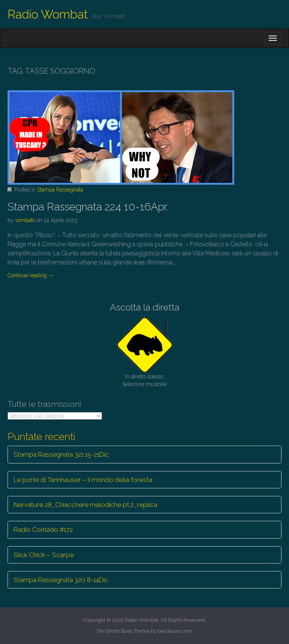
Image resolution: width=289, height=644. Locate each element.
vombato (25, 220)
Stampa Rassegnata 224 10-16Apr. (88, 207)
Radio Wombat (48, 14)
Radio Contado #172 (43, 530)
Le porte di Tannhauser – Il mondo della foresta (83, 480)
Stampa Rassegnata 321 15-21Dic (61, 454)
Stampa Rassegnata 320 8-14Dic (61, 580)
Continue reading (31, 275)
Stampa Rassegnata (60, 190)
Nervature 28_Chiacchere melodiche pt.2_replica (85, 505)
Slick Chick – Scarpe (44, 555)
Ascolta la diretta (145, 307)
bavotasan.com (175, 631)
